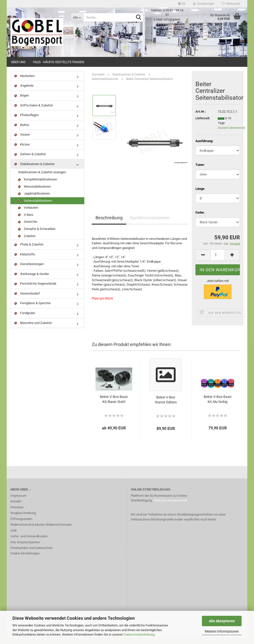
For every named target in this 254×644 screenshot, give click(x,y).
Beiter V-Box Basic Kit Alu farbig (218, 406)
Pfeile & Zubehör (29, 251)
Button (22, 132)
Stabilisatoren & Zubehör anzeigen (42, 179)
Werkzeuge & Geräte (32, 281)
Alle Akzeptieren (222, 621)
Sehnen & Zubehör (30, 161)
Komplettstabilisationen (38, 186)
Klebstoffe (25, 261)
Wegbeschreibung (23, 520)
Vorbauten (28, 214)
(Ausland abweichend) (231, 135)
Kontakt (16, 508)
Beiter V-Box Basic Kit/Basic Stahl (114, 406)
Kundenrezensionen (150, 225)
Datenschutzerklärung (139, 634)
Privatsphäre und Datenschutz (32, 555)
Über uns (18, 62)
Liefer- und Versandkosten (29, 543)
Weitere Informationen (222, 631)
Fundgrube (25, 320)
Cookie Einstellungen (25, 560)
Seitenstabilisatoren (35, 208)
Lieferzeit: (203, 125)
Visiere (22, 141)
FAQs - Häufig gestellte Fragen (59, 62)
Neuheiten (24, 83)
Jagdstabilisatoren (34, 200)
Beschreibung (109, 225)
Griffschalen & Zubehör (34, 112)
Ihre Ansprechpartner (25, 549)
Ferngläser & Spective (32, 310)
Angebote (24, 93)
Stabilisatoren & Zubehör (34, 171)
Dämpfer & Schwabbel (37, 236)
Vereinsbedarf (27, 300)
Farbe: (200, 219)
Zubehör (27, 243)
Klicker (22, 151)
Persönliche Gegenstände (35, 291)
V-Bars (26, 222)
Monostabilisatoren (34, 193)
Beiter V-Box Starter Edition (166, 407)
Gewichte (28, 229)
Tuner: (200, 172)
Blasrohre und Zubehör (33, 330)
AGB (14, 537)
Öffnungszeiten (21, 526)
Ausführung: (204, 148)
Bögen (22, 102)
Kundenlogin (204, 4)
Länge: (200, 196)
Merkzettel (231, 4)
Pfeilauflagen (27, 122)
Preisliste (17, 514)
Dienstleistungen (29, 271)
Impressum (18, 503)
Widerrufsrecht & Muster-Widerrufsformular (41, 532)
